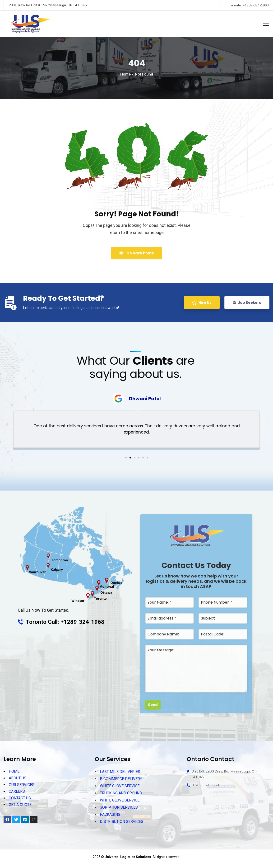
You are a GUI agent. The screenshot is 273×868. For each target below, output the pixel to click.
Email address (162, 618)
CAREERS (17, 791)
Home (125, 74)
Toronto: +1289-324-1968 (249, 5)
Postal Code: (213, 634)
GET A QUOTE (20, 804)
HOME (14, 771)
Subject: (208, 618)
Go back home (137, 253)
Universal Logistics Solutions (128, 857)
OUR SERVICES (22, 784)
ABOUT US (18, 778)
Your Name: (160, 602)
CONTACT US (20, 797)
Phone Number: (217, 602)
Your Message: (161, 650)
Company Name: (163, 634)
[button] (126, 458)
